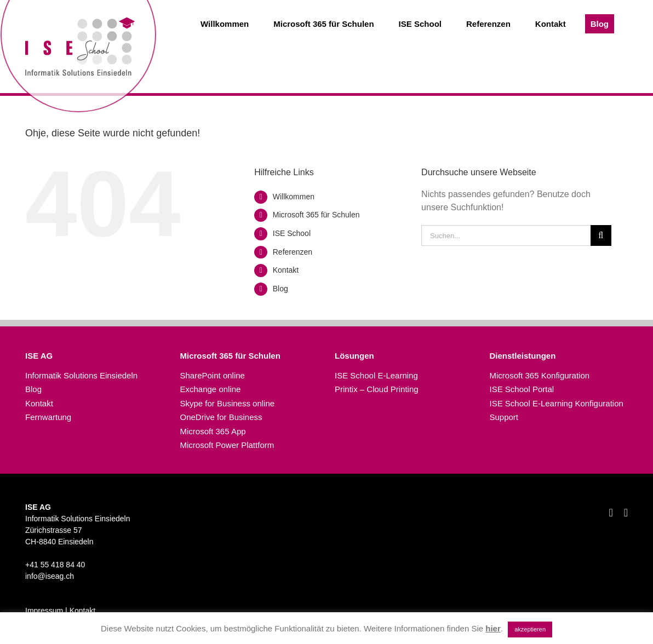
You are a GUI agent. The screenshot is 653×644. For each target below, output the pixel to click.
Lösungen (354, 356)
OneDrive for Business (221, 417)
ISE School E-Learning (376, 375)
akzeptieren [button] (530, 629)
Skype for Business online (228, 403)
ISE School (292, 233)
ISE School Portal (522, 389)
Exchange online (211, 389)
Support (504, 417)
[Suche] (601, 235)
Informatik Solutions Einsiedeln (81, 375)
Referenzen (293, 252)
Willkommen (294, 197)
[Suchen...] (506, 235)
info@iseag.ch (50, 576)
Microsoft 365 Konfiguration (540, 375)
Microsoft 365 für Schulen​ (316, 215)
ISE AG (39, 356)
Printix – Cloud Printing (377, 389)
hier (493, 628)
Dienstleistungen (523, 356)
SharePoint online (213, 375)
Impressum (44, 611)
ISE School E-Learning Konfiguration (557, 403)
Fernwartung (48, 417)
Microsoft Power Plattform (227, 445)
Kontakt (286, 270)
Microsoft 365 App (213, 431)
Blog (280, 289)
